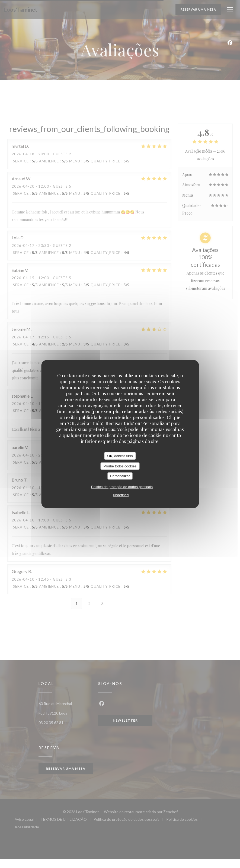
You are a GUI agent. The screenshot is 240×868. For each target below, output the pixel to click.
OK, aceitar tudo (120, 456)
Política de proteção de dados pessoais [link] (122, 487)
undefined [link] (121, 495)
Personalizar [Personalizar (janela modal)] (120, 476)
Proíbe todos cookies (120, 466)
